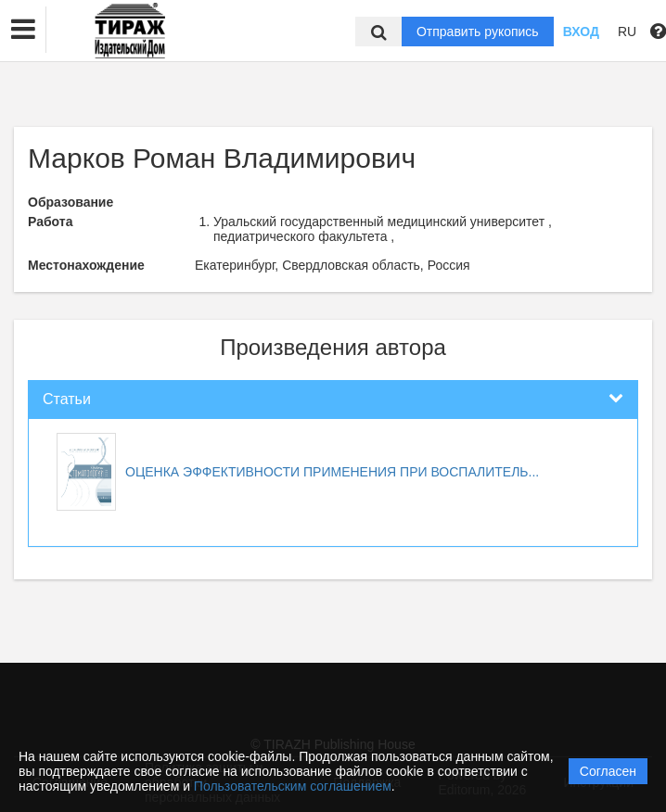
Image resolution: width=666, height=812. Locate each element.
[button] (23, 30)
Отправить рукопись (478, 32)
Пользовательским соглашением (293, 786)
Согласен (608, 771)
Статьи (67, 399)
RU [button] (627, 32)
